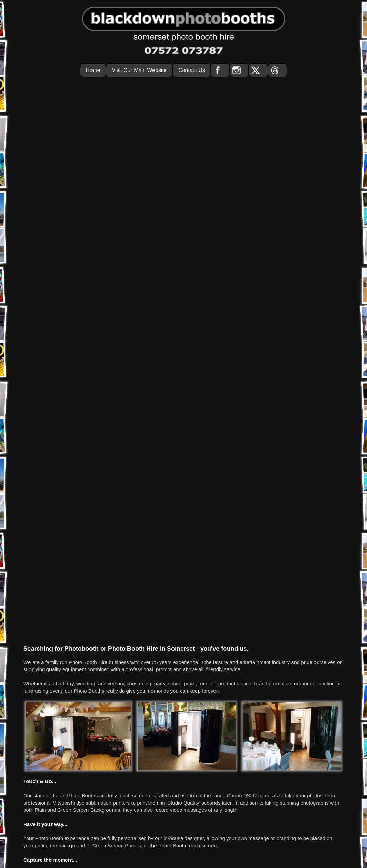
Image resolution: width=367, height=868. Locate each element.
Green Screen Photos (117, 499)
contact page (298, 528)
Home (93, 70)
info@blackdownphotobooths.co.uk (190, 843)
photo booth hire (187, 809)
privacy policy (221, 809)
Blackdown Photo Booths (186, 823)
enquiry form (252, 528)
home (113, 809)
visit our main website (145, 809)
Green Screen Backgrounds (89, 464)
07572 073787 (168, 528)
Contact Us (192, 70)
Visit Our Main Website (139, 70)
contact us (249, 809)
